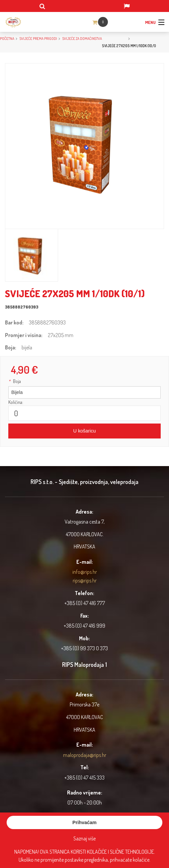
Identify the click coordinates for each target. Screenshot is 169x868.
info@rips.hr (85, 572)
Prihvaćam (84, 822)
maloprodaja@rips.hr (85, 755)
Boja (15, 381)
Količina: (16, 402)
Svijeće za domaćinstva (82, 38)
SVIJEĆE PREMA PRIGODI (38, 38)
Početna (7, 38)
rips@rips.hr (85, 580)
